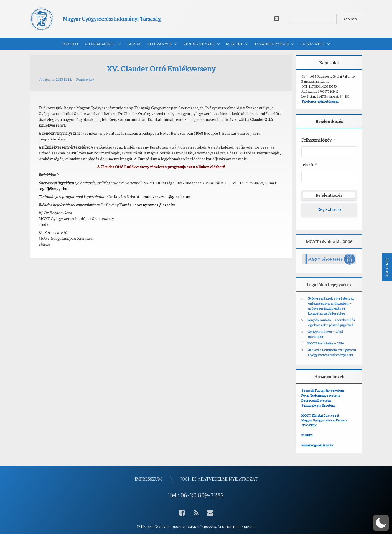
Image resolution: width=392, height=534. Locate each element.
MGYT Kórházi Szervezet (320, 415)
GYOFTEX (309, 425)
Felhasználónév (319, 140)
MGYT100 (237, 44)
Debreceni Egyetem (316, 400)
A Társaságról (103, 44)
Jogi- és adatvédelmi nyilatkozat (219, 479)
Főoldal (70, 44)
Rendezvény (85, 80)
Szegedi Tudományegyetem (323, 390)
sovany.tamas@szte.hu (155, 205)
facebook (387, 267)
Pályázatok (315, 44)
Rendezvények (202, 44)
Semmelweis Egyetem (318, 405)
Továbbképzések (274, 44)
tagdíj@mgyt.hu (53, 189)
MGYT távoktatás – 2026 (326, 343)
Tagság (134, 44)
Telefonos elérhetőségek (320, 101)
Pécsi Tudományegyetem (320, 395)
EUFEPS (307, 435)
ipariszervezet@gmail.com (166, 197)
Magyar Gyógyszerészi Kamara (324, 420)
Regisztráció (329, 209)
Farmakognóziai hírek (317, 445)
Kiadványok (162, 44)
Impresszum (148, 479)
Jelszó (309, 165)
